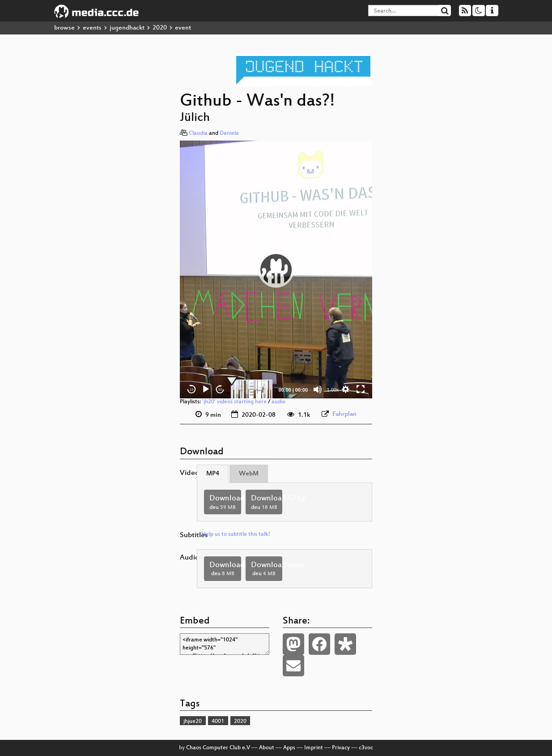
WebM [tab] (249, 474)
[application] (276, 269)
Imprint (314, 748)
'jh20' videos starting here (234, 402)
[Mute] (318, 389)
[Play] (206, 389)
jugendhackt (127, 28)
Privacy (341, 748)
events (92, 28)
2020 (160, 28)
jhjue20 (193, 722)
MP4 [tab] (213, 474)
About (267, 748)
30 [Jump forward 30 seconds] (220, 390)
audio (278, 402)
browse (64, 28)
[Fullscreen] (361, 389)
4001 (218, 722)
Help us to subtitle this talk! (236, 534)
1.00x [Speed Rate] (333, 390)
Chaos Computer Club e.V (218, 748)
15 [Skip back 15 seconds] (192, 390)
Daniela (229, 133)
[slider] (252, 389)
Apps (289, 748)
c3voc (366, 748)
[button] (276, 269)
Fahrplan (344, 414)
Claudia (198, 133)
